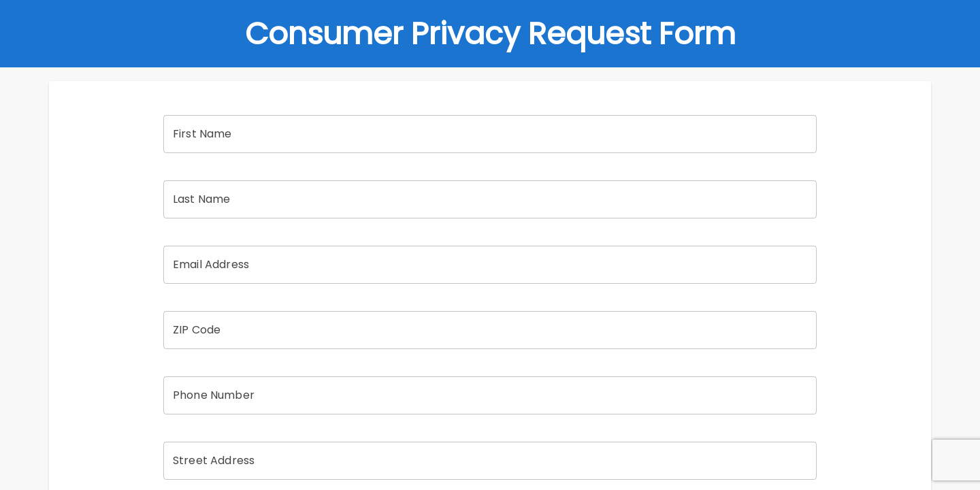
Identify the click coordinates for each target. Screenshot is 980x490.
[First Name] (490, 134)
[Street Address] (490, 461)
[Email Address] (490, 265)
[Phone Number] (490, 395)
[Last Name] (490, 199)
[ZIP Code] (490, 330)
